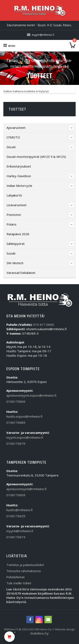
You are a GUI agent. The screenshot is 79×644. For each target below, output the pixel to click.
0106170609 (16, 495)
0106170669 (16, 401)
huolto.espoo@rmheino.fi (24, 416)
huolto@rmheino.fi (19, 510)
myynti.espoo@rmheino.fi (25, 437)
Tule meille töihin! (19, 583)
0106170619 (16, 537)
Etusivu (12, 60)
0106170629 (16, 516)
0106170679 (16, 443)
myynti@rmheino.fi (20, 531)
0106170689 (16, 422)
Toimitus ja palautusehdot (25, 565)
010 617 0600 (44, 325)
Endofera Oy (39, 633)
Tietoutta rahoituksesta (23, 571)
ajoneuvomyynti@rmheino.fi (26, 489)
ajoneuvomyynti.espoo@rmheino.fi (31, 395)
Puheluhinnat (15, 577)
